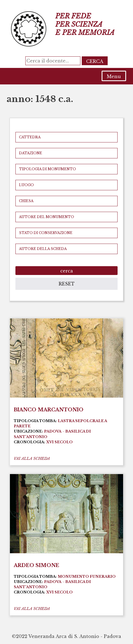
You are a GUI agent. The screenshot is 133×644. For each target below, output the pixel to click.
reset (67, 284)
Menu (114, 76)
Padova (53, 431)
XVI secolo (59, 442)
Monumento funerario (87, 576)
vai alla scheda (32, 459)
